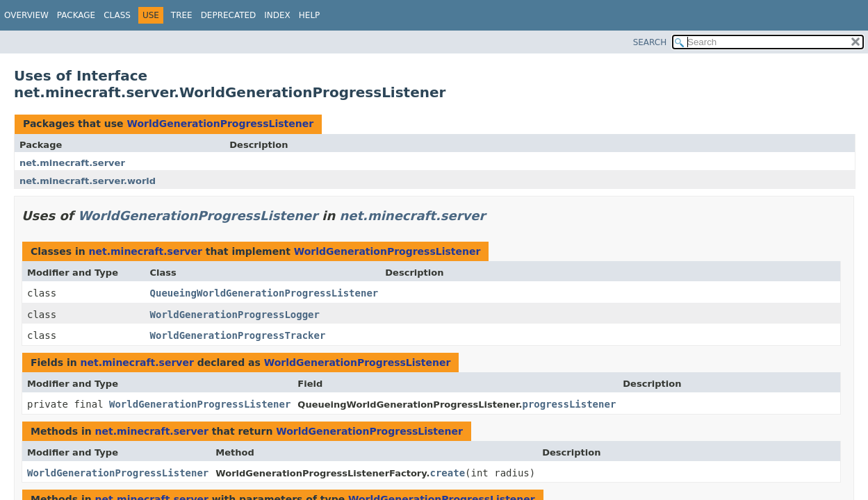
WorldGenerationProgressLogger (235, 315)
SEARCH (650, 42)
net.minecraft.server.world (88, 181)
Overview (26, 15)
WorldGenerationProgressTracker (238, 335)
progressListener (569, 404)
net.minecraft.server (72, 163)
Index (277, 15)
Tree (182, 15)
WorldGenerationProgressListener (220, 124)
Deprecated (229, 15)
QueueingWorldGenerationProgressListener (264, 293)
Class (117, 15)
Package (76, 15)
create (448, 473)
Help (310, 15)
